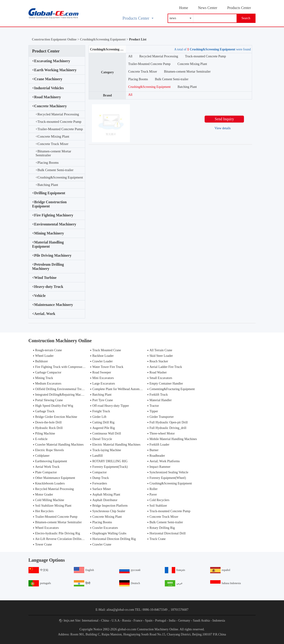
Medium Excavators (48, 384)
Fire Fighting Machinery (53, 215)
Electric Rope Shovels (50, 450)
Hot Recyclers (44, 511)
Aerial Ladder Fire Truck (166, 367)
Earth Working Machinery (54, 70)
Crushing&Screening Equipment (59, 177)
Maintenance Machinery (53, 305)
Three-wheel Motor (162, 433)
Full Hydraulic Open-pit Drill (169, 422)
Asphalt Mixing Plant (106, 495)
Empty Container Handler (166, 384)
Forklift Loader (159, 445)
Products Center (239, 8)
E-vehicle (41, 439)
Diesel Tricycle (102, 439)
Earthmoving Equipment (51, 461)
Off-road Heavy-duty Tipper (111, 406)
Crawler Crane (102, 544)
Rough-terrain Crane (48, 350)
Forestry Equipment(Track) (110, 467)
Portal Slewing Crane (49, 400)
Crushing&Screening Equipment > (105, 39)
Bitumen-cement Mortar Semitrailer (53, 153)
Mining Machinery (48, 233)
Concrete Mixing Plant (52, 137)
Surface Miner (102, 489)
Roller (154, 489)
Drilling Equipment (49, 193)
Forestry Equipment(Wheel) (168, 478)
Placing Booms (47, 163)
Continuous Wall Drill (107, 433)
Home (183, 8)
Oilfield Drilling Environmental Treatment (63, 389)
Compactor (100, 472)
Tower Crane (44, 544)
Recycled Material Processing (57, 114)
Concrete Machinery (50, 106)
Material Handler (161, 400)
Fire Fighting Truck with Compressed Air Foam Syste (70, 367)
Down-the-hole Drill (48, 422)
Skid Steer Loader (161, 356)
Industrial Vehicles (48, 88)
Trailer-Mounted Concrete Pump (59, 129)
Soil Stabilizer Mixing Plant (53, 506)
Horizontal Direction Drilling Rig (114, 539)
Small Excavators (161, 378)
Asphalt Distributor (105, 500)
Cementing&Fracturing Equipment (172, 389)
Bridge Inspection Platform (110, 506)
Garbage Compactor (48, 372)
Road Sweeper (102, 372)
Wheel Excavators (47, 528)
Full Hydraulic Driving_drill (168, 428)
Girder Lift (99, 417)
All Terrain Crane (161, 350)
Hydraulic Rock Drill (49, 428)
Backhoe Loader (103, 356)
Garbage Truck (45, 411)
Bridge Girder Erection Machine (56, 417)
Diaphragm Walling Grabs (109, 533)
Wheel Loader (44, 356)
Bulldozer (42, 361)
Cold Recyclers (159, 500)
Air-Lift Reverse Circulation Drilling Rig (62, 539)
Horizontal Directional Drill (168, 533)
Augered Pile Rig (104, 428)
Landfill (98, 456)
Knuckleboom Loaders (50, 483)
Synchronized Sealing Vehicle (169, 472)
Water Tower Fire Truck (108, 367)
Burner (154, 450)
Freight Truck (101, 411)
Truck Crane (158, 539)
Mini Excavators (103, 378)
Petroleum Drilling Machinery (48, 267)
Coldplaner (42, 456)
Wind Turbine (44, 278)
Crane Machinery (47, 79)
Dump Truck (101, 478)
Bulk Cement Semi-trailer (55, 170)
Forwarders (100, 483)
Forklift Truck (159, 395)
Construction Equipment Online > (56, 39)
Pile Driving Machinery (52, 256)
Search (246, 18)
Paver (153, 495)
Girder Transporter (162, 417)
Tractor (154, 406)
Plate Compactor (46, 472)
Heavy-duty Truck (48, 287)
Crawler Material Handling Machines (59, 445)
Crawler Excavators (105, 528)
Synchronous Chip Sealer (109, 511)
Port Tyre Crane (103, 400)
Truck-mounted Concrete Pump (59, 122)
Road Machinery (47, 97)
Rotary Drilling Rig (162, 528)
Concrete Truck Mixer (52, 144)
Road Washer (158, 372)
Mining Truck (44, 378)
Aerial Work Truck (47, 467)
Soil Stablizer (158, 506)
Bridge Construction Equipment (49, 204)
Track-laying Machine (107, 450)
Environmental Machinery (54, 224)
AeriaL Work (44, 314)
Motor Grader (44, 495)
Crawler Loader (103, 361)
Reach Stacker (159, 361)
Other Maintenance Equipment (55, 478)
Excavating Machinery (51, 61)
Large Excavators (104, 384)
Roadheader (157, 456)
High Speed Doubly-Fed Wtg (54, 406)
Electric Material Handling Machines (116, 445)
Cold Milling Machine (50, 500)
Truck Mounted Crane (107, 350)
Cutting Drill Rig (103, 422)
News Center (208, 8)
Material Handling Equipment (48, 244)
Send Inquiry (224, 119)
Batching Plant (47, 185)
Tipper (154, 411)
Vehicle (39, 296)
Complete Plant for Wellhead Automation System (124, 389)
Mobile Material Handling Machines (173, 439)
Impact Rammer (160, 467)
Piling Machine (45, 433)
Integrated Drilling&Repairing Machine (61, 395)
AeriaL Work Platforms (165, 461)
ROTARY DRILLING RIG (110, 461)
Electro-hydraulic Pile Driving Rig (58, 533)
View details (223, 128)
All (130, 56)
